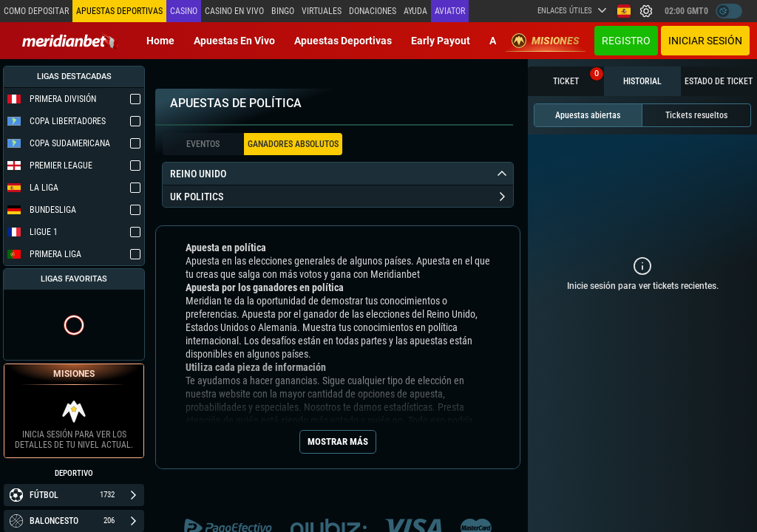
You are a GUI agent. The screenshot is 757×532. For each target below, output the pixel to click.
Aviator (450, 11)
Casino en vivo (234, 11)
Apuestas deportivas (343, 41)
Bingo (283, 11)
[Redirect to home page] (70, 41)
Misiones (546, 41)
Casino (184, 11)
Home (160, 41)
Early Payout (441, 41)
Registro (626, 41)
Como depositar (36, 11)
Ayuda (415, 11)
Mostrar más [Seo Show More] (338, 441)
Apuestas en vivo (234, 41)
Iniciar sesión (705, 41)
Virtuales (322, 11)
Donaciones (373, 11)
